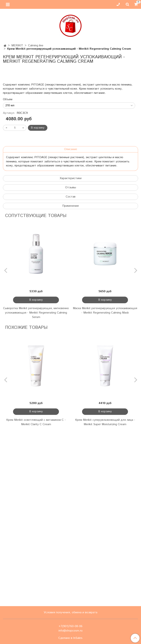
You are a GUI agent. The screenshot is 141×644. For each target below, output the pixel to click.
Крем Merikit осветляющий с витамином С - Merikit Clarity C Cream (36, 596)
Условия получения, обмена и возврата (70, 612)
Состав (71, 370)
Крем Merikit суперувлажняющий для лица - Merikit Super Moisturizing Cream (105, 596)
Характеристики (71, 352)
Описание (71, 323)
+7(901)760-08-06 (70, 626)
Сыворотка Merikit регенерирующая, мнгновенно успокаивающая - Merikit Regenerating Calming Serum (36, 486)
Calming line (36, 46)
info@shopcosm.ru (70, 631)
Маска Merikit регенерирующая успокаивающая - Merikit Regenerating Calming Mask (105, 484)
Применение (71, 379)
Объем (8, 273)
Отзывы (71, 361)
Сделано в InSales (70, 638)
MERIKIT (17, 46)
